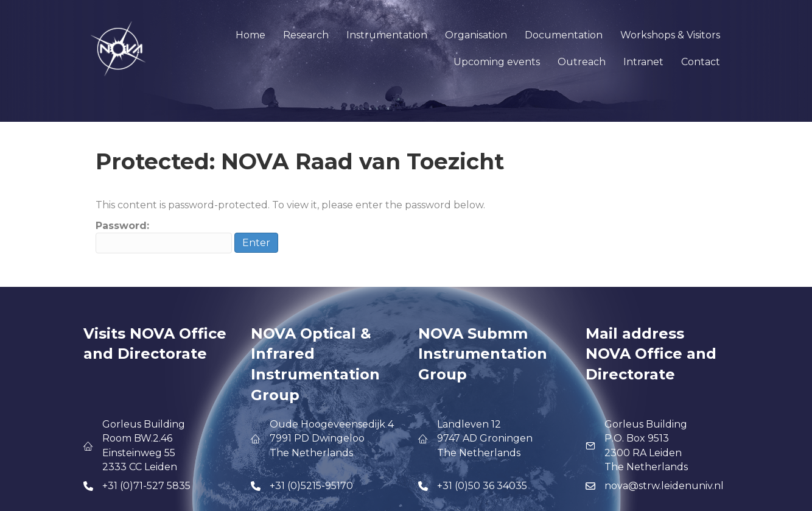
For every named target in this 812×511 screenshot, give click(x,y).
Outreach (582, 62)
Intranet (643, 62)
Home (250, 35)
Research (306, 35)
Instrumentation (387, 35)
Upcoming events (497, 62)
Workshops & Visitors (670, 35)
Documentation (564, 35)
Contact (701, 62)
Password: (164, 237)
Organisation (476, 35)
